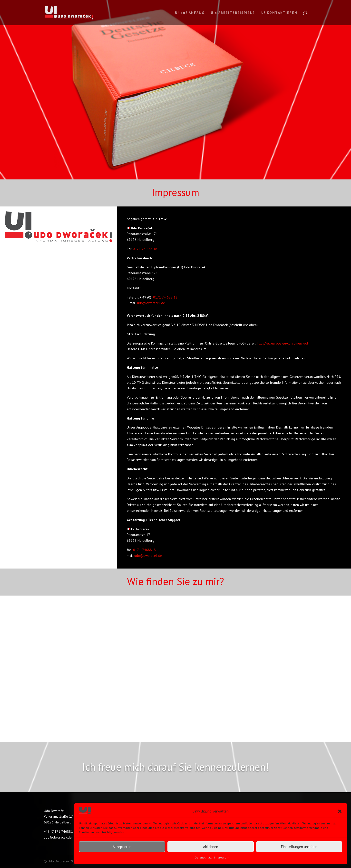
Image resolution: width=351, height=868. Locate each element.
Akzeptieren (122, 847)
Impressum (222, 857)
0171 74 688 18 (145, 249)
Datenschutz (203, 857)
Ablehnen (211, 847)
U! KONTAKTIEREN (279, 13)
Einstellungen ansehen (299, 847)
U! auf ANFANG (190, 13)
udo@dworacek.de (151, 303)
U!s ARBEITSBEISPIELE (233, 13)
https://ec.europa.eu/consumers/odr (283, 343)
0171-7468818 (144, 550)
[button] (340, 811)
